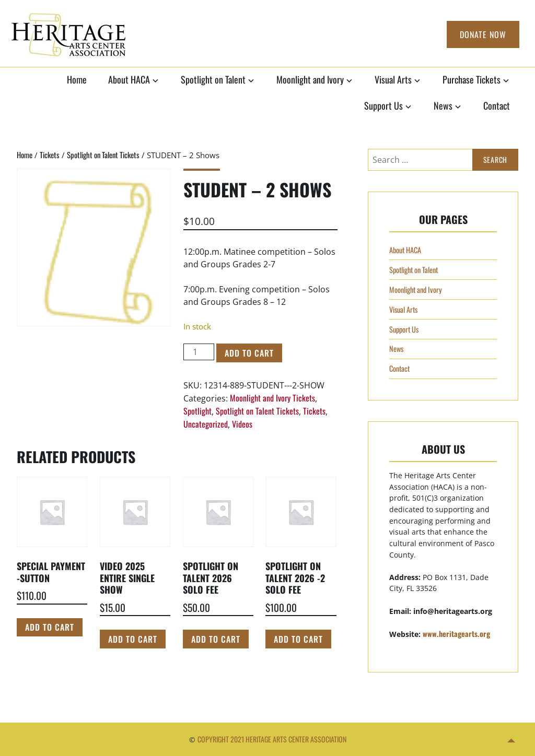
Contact (497, 105)
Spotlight (197, 411)
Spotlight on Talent (213, 79)
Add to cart (249, 353)
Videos (242, 424)
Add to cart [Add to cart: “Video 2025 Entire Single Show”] (133, 639)
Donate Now (483, 34)
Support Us (383, 105)
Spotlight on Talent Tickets (103, 155)
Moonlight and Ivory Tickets (272, 398)
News (443, 105)
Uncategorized (206, 424)
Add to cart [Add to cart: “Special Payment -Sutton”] (50, 627)
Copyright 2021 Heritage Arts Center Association (272, 739)
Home (77, 79)
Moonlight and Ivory (310, 79)
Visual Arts (393, 79)
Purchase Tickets (472, 79)
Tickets (50, 155)
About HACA (129, 79)
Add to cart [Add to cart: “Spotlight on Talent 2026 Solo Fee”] (216, 639)
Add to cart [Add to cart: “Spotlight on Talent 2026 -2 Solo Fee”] (298, 639)
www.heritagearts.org (456, 634)
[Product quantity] (199, 352)
